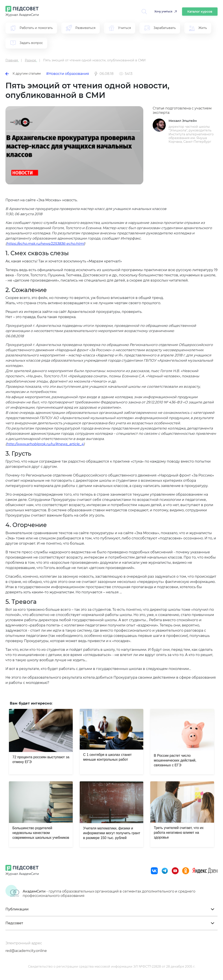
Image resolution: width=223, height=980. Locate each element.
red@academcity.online (26, 951)
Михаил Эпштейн (183, 121)
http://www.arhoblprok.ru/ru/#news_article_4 (45, 444)
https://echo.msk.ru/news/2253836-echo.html (45, 244)
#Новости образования (68, 74)
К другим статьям (23, 74)
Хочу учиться (163, 11)
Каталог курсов (200, 12)
